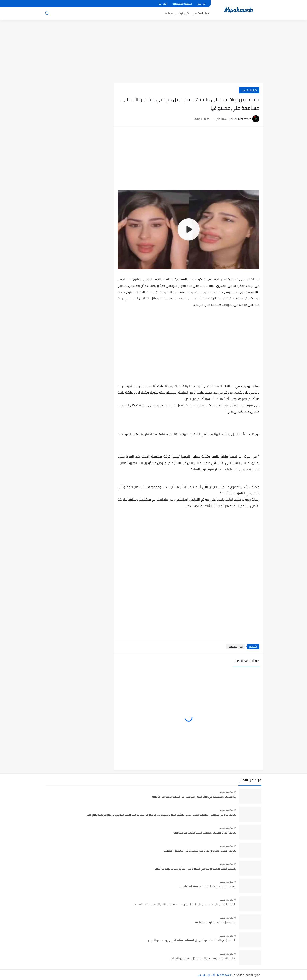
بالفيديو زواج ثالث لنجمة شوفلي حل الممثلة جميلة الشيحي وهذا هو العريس (192, 941)
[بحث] (47, 13)
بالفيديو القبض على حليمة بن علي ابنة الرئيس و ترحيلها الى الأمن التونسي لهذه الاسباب (185, 905)
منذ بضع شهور (227, 792)
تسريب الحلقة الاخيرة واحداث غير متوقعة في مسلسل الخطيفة (200, 851)
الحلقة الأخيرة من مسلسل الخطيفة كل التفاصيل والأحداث (204, 959)
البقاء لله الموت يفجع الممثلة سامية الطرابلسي (208, 887)
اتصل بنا (163, 4)
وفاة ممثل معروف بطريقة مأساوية (216, 923)
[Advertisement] (154, 52)
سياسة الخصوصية (182, 4)
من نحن (201, 4)
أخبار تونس (182, 13)
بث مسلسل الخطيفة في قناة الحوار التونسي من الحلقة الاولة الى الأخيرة (194, 797)
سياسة (168, 13)
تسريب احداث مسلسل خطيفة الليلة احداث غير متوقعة (205, 833)
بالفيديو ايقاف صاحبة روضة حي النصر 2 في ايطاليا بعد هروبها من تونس (195, 869)
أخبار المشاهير (201, 13)
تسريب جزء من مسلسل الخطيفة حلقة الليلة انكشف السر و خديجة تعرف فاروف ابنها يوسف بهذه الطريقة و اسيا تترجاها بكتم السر (161, 815)
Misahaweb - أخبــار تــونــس (214, 975)
